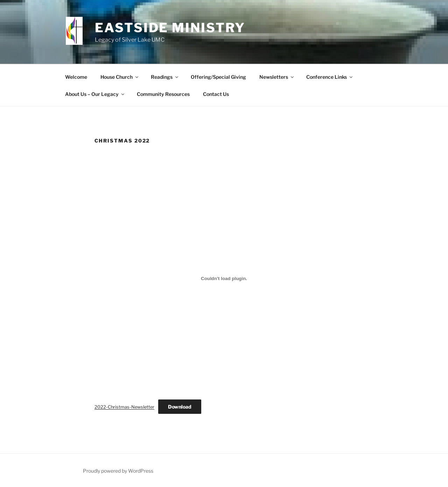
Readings (165, 77)
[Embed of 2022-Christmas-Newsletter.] (224, 278)
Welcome (76, 77)
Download (180, 407)
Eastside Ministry (170, 28)
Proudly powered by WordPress (118, 471)
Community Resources (163, 94)
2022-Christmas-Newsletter (124, 407)
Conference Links (330, 77)
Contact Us (216, 94)
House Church (120, 77)
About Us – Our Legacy (95, 94)
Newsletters (277, 77)
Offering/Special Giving (218, 77)
